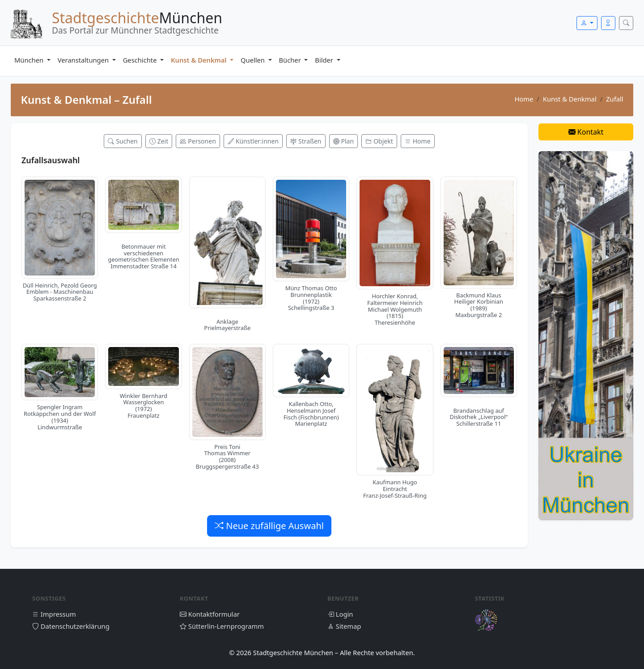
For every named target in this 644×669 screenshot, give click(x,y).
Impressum (54, 614)
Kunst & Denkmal (199, 60)
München (30, 60)
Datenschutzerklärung (71, 626)
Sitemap (344, 626)
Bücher (291, 60)
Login (340, 614)
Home (524, 99)
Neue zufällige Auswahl (269, 526)
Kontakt (586, 132)
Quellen (254, 60)
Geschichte (141, 60)
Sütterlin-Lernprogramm (222, 626)
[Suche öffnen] (626, 23)
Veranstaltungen (84, 60)
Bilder (325, 60)
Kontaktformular (210, 614)
